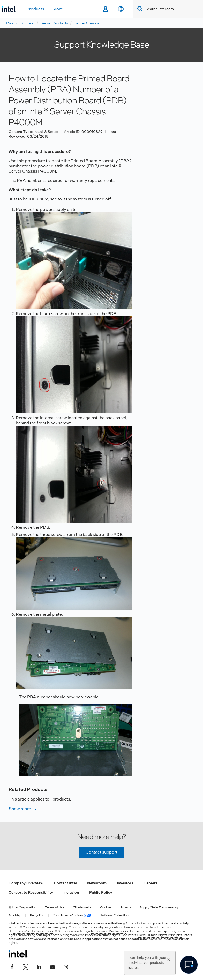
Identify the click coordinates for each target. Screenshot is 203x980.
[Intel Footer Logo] (18, 954)
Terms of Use (55, 907)
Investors (125, 883)
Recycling (37, 915)
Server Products (54, 23)
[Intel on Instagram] (66, 966)
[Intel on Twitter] (26, 966)
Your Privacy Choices (72, 915)
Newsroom (97, 883)
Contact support (101, 852)
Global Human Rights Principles (160, 935)
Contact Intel (65, 883)
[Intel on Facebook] (12, 966)
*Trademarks (82, 907)
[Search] (139, 9)
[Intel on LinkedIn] (39, 966)
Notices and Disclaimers (108, 931)
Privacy (126, 907)
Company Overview (26, 883)
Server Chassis (86, 23)
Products (35, 9)
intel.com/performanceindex (33, 931)
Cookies (106, 907)
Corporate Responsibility (31, 892)
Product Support (20, 23)
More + (59, 9)
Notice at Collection (114, 915)
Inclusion (71, 892)
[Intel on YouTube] (52, 966)
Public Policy (101, 892)
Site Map (15, 915)
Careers (151, 883)
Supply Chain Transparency (159, 907)
